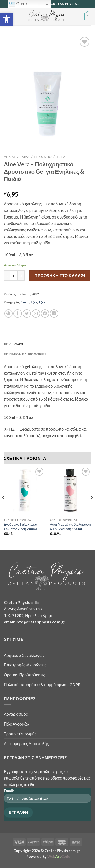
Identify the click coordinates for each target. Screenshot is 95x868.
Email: (48, 797)
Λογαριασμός (16, 714)
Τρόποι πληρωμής (20, 734)
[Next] (91, 508)
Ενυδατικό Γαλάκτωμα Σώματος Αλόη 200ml (21, 527)
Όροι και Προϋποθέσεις (24, 675)
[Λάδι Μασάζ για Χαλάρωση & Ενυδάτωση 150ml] (71, 491)
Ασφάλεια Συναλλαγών (24, 655)
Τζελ (61, 157)
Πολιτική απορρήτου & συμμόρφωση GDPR (42, 685)
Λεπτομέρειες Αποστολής (26, 743)
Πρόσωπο (43, 157)
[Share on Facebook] (18, 313)
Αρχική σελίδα (17, 157)
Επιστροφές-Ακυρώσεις (25, 665)
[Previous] (4, 508)
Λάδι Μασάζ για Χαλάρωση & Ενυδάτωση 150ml (70, 527)
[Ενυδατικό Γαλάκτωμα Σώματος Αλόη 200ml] (24, 491)
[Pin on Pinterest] (45, 313)
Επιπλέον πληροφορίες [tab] (25, 354)
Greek (18, 4)
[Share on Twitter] (27, 313)
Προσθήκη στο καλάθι (60, 275)
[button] (7, 19)
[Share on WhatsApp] (8, 313)
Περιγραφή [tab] (13, 344)
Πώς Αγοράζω (16, 724)
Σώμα (25, 302)
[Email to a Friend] (36, 313)
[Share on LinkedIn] (54, 313)
